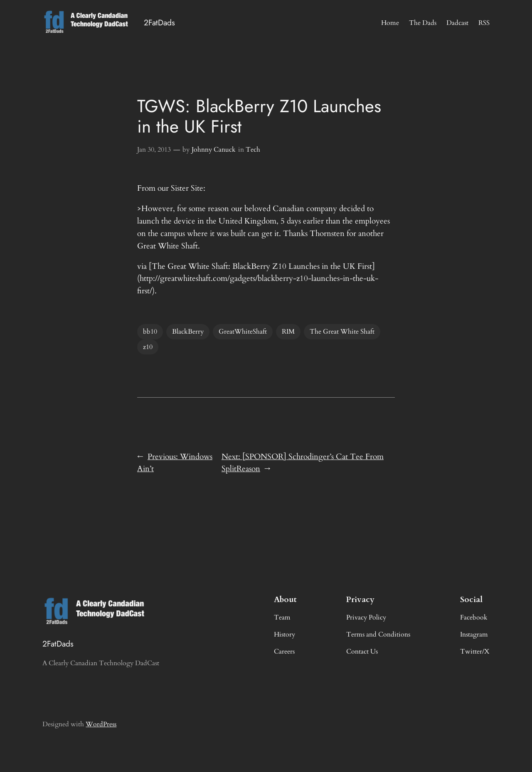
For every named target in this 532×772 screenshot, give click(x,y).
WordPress (101, 724)
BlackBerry (188, 332)
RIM (288, 332)
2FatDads (159, 22)
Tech (253, 150)
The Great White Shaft (342, 332)
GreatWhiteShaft (243, 332)
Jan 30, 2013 (154, 150)
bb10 (150, 332)
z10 (148, 347)
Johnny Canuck (214, 150)
